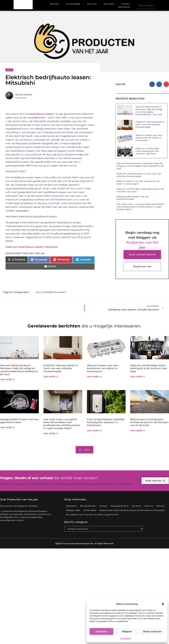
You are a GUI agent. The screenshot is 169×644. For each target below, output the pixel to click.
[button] (163, 604)
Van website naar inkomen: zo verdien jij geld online (92, 515)
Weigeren (127, 632)
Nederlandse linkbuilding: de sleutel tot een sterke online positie (132, 510)
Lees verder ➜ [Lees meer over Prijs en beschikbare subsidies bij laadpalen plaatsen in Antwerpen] (94, 430)
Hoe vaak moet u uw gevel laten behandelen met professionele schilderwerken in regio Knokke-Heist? (140, 207)
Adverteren (124, 7)
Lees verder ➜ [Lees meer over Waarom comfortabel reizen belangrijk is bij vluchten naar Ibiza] (137, 376)
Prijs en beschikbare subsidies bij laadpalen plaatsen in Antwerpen (106, 422)
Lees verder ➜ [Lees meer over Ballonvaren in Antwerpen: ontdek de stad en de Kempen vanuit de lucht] (137, 430)
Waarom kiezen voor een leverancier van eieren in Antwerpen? (149, 138)
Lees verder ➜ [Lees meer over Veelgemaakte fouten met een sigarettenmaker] (7, 427)
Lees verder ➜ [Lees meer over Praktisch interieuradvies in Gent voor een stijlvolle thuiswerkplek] (51, 376)
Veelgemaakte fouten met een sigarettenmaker (133, 198)
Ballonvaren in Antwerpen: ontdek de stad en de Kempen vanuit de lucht (149, 422)
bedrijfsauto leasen (42, 114)
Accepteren (101, 632)
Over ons (92, 4)
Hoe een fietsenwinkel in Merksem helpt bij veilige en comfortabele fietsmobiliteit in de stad (149, 111)
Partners (55, 4)
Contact (126, 4)
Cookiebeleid (125, 638)
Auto (9, 70)
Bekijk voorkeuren (152, 632)
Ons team (109, 4)
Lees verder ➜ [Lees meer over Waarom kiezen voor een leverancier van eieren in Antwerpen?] (94, 376)
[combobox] (146, 5)
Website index (73, 510)
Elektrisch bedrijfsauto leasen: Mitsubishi (32, 247)
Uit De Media (73, 4)
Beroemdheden (88, 506)
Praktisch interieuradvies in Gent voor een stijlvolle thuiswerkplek (150, 124)
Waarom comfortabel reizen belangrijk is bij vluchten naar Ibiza (147, 151)
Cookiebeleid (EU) (119, 506)
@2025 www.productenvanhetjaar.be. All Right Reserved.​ (84, 544)
